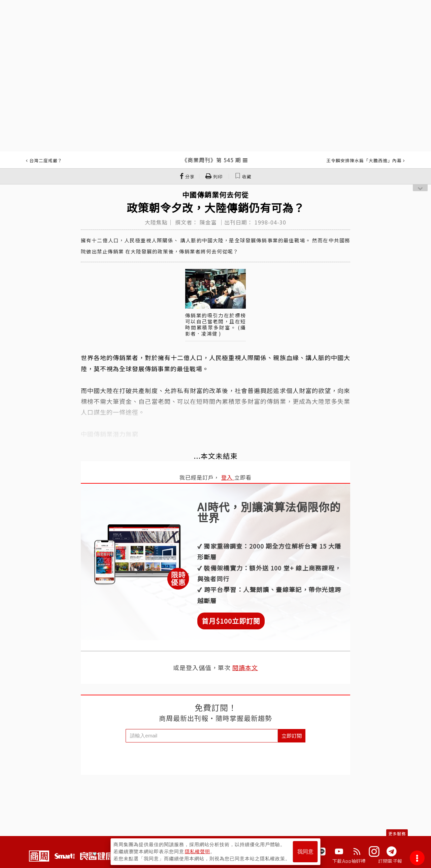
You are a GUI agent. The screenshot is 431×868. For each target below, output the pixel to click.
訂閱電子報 (390, 861)
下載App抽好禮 (349, 861)
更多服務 (397, 834)
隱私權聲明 (197, 852)
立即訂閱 (292, 736)
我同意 (305, 852)
